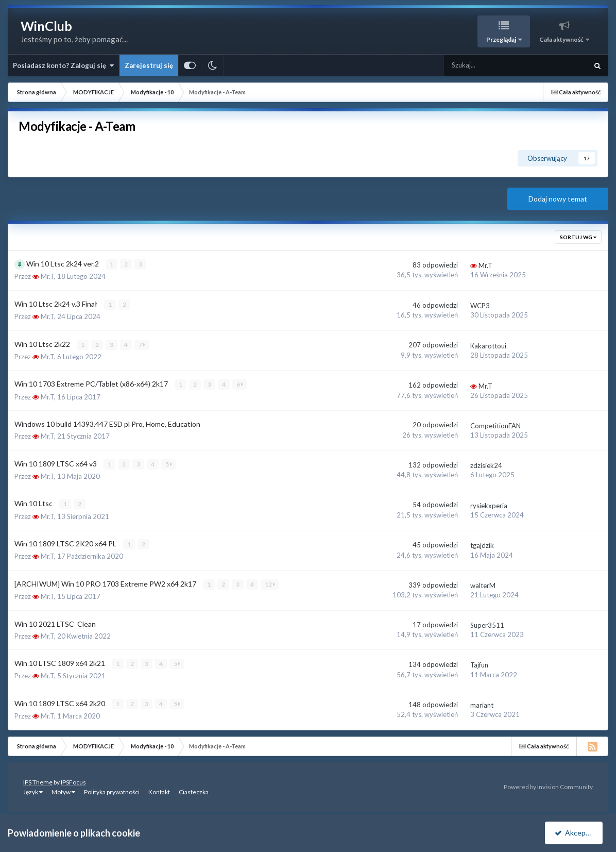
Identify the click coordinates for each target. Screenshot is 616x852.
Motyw (63, 790)
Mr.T (47, 276)
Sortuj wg (578, 237)
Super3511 (487, 624)
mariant (482, 704)
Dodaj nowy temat (558, 199)
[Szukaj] (492, 65)
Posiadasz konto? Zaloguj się (63, 65)
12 (270, 583)
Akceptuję (576, 833)
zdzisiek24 (486, 465)
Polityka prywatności (112, 790)
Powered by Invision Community (548, 786)
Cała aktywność (562, 39)
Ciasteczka (194, 790)
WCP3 (480, 306)
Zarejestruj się (149, 65)
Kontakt (159, 790)
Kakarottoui (488, 345)
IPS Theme (38, 781)
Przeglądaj (502, 39)
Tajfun (479, 664)
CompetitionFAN (495, 425)
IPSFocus (73, 781)
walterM (483, 584)
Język (33, 790)
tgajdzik (482, 545)
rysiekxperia (489, 505)
